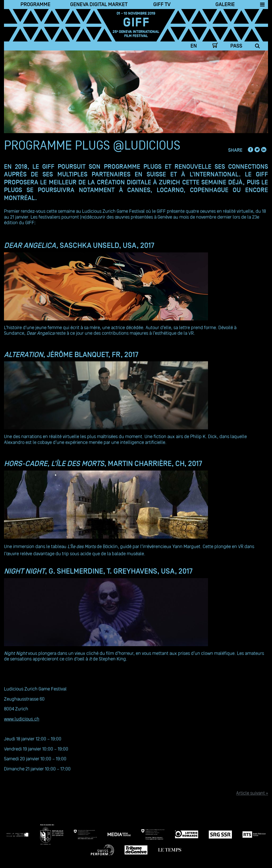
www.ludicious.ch (22, 719)
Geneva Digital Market (99, 5)
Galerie (225, 5)
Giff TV (162, 5)
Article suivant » (252, 793)
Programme (35, 5)
